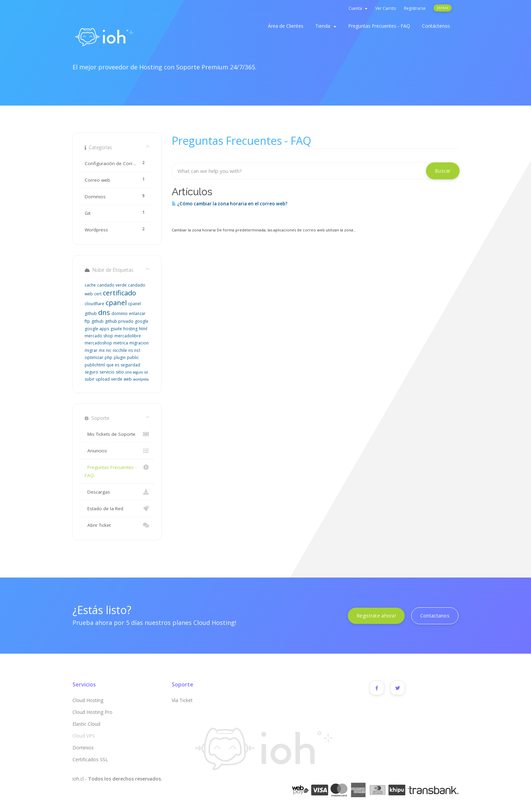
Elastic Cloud (86, 724)
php (109, 357)
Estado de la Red (117, 509)
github (98, 321)
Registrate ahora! (376, 616)
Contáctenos (436, 26)
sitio (120, 372)
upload (103, 379)
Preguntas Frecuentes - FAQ (379, 26)
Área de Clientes (286, 26)
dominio (120, 313)
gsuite (116, 329)
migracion (139, 343)
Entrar (443, 8)
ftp (87, 321)
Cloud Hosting (88, 700)
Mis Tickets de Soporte (117, 434)
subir (90, 379)
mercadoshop (98, 343)
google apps (97, 329)
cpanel (116, 303)
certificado (120, 293)
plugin (120, 357)
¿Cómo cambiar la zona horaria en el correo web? (230, 204)
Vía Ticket (182, 700)
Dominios (83, 748)
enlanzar (137, 313)
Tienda (326, 26)
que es (113, 365)
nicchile (120, 350)
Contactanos (435, 616)
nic (109, 350)
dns (104, 312)
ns (131, 350)
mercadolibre (128, 336)
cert (98, 294)
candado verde (112, 285)
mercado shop (99, 336)
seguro (91, 372)
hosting (130, 329)
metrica (121, 343)
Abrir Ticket (117, 525)
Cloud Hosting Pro (92, 712)
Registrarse (415, 8)
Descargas (117, 492)
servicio (107, 372)
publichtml (95, 365)
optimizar (94, 357)
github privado (119, 321)
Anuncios (117, 451)
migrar (91, 350)
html (143, 329)
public (133, 357)
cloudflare (94, 304)
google (142, 321)
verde (117, 379)
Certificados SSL (90, 759)
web (128, 379)
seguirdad (130, 365)
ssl (146, 372)
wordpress (141, 379)
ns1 (137, 350)
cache (90, 285)
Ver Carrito (386, 8)
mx (102, 350)
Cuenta (358, 8)
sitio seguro (134, 372)
